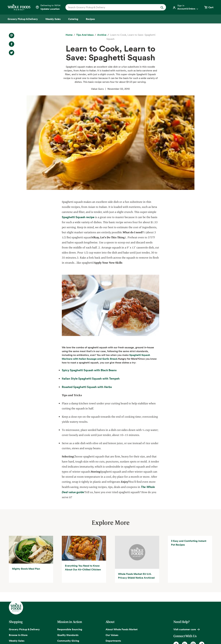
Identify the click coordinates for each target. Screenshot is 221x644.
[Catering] (73, 19)
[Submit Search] (162, 7)
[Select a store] (48, 7)
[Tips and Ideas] (85, 35)
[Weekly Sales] (53, 19)
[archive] (102, 35)
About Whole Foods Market (122, 629)
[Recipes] (90, 19)
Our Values (112, 635)
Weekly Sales (17, 641)
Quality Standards (68, 635)
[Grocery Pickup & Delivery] (23, 19)
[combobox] (111, 7)
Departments (113, 641)
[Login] (186, 7)
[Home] (69, 35)
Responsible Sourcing (70, 629)
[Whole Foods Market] (19, 7)
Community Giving (68, 641)
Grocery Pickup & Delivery (24, 629)
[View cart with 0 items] (209, 7)
